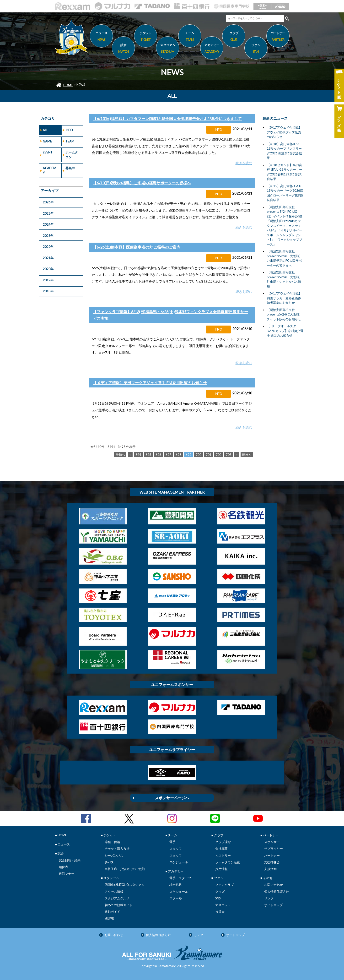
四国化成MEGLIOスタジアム (125, 885)
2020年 (48, 269)
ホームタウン (72, 155)
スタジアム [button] (168, 49)
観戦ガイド (112, 912)
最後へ (247, 455)
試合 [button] (123, 49)
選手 (172, 842)
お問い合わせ (274, 885)
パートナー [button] (278, 37)
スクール (176, 898)
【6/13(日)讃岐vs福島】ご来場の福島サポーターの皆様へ (142, 183)
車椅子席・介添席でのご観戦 (125, 869)
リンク (269, 898)
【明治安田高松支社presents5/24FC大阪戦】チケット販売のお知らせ (285, 314)
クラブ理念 (223, 842)
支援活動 (270, 869)
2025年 (48, 213)
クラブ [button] (234, 37)
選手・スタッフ (180, 878)
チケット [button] (146, 37)
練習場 (109, 918)
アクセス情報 (114, 892)
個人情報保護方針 (277, 892)
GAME (47, 141)
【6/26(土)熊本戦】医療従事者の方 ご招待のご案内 (137, 247)
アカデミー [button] (212, 49)
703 (229, 455)
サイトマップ (274, 905)
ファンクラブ (225, 885)
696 (158, 455)
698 (178, 455)
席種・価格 (112, 842)
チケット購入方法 (117, 849)
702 (219, 455)
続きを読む (244, 163)
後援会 (220, 912)
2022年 (48, 247)
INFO (69, 130)
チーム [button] (190, 37)
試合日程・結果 (70, 860)
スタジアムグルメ (117, 898)
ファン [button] (256, 49)
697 (168, 455)
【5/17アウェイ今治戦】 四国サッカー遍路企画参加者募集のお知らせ (284, 298)
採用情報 (221, 869)
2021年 (48, 258)
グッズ (220, 892)
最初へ (120, 455)
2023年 (48, 236)
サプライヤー (274, 849)
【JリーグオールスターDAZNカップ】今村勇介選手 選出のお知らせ (285, 331)
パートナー (272, 855)
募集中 (70, 168)
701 (209, 455)
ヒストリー (223, 855)
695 (148, 455)
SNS (218, 898)
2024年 (48, 224)
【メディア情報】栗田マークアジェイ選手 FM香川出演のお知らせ (150, 383)
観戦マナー (67, 874)
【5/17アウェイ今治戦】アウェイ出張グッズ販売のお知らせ (284, 132)
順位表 (63, 867)
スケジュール (179, 862)
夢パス (109, 862)
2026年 (48, 202)
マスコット (223, 905)
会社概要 (221, 849)
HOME (68, 85)
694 (138, 455)
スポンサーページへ (172, 798)
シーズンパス (114, 855)
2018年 (48, 291)
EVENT (48, 152)
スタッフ (176, 849)
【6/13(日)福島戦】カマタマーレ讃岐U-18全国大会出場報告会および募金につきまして (167, 118)
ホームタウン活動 (228, 862)
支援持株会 (272, 862)
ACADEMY (49, 170)
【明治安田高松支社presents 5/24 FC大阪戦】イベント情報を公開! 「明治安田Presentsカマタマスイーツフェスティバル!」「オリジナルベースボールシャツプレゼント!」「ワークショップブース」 (285, 226)
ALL (45, 130)
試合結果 (176, 885)
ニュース (101, 37)
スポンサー (272, 842)
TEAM (70, 141)
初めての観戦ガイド (119, 905)
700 (199, 455)
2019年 (48, 280)
